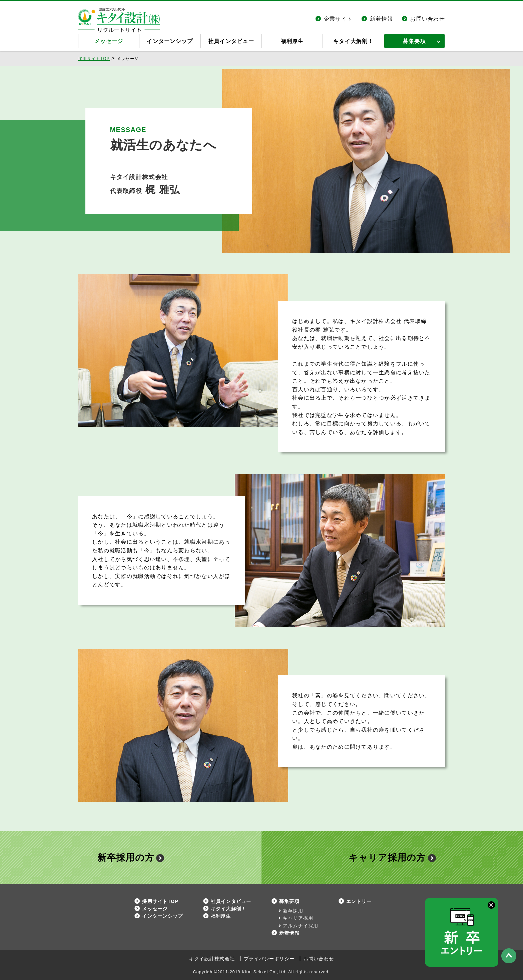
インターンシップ (170, 41)
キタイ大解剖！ (353, 41)
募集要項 (414, 41)
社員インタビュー (231, 41)
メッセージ (109, 41)
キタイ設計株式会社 (212, 959)
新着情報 (381, 19)
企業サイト (338, 19)
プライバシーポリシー (269, 959)
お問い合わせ (428, 19)
